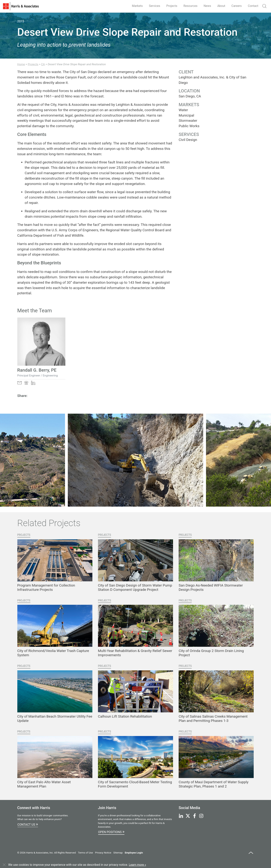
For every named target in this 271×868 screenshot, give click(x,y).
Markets (137, 6)
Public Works (189, 126)
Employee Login (134, 853)
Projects (172, 6)
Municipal (186, 115)
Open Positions (111, 832)
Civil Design (188, 140)
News (207, 6)
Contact (253, 6)
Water (183, 110)
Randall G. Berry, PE (37, 370)
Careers (237, 6)
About (221, 6)
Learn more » (137, 865)
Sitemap (118, 853)
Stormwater (188, 121)
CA (43, 64)
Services (154, 6)
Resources (190, 6)
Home (21, 64)
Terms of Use (85, 853)
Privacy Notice (103, 853)
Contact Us (28, 824)
